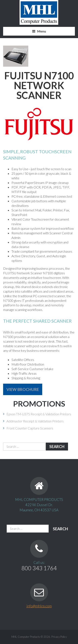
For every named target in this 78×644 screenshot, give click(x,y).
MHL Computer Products (26, 637)
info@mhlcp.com (39, 606)
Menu (42, 31)
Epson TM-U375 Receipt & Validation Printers (39, 414)
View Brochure (23, 389)
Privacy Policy (59, 637)
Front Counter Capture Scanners (30, 428)
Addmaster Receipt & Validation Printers (35, 421)
